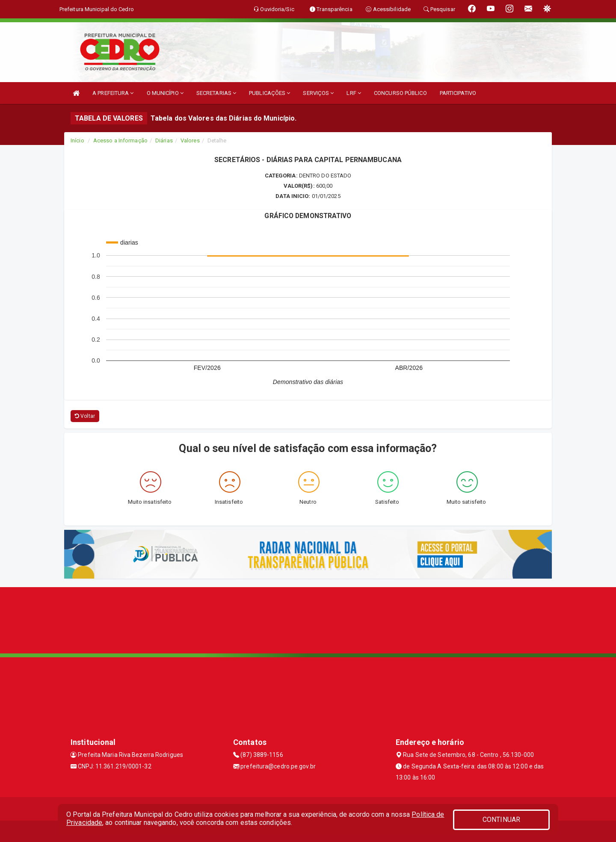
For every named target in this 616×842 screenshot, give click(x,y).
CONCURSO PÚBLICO (400, 93)
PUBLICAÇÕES (269, 93)
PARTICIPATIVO (458, 93)
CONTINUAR (501, 820)
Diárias (164, 140)
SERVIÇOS (318, 93)
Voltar (85, 416)
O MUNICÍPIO (165, 93)
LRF (354, 93)
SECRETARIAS (216, 93)
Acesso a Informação (120, 140)
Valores (190, 140)
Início (77, 140)
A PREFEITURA (113, 93)
